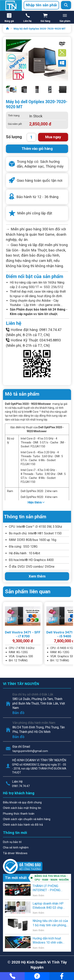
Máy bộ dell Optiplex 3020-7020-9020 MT (40, 29)
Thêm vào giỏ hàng (37, 149)
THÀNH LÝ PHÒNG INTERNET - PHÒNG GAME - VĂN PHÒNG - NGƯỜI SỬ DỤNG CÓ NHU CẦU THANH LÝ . (50, 888)
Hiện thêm (36, 502)
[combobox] (41, 5)
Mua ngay (53, 137)
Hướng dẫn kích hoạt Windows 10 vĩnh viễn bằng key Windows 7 (47, 941)
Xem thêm (37, 576)
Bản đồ (18, 713)
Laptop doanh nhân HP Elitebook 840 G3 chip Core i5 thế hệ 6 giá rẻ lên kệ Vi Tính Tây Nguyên (50, 906)
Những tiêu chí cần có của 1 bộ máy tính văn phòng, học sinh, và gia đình (50, 923)
